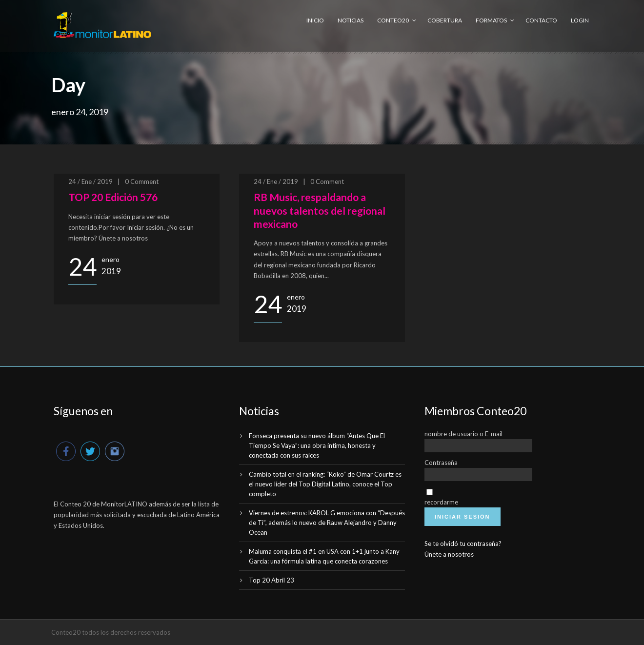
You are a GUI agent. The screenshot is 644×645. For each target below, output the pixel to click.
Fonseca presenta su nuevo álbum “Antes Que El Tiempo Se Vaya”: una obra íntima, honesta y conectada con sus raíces (317, 445)
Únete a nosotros (449, 554)
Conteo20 (393, 20)
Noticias (351, 20)
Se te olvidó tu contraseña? (463, 544)
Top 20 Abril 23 (272, 580)
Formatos (491, 20)
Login (580, 20)
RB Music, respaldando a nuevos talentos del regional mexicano (320, 210)
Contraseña (441, 463)
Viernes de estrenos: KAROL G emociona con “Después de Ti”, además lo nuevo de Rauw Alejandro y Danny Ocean (327, 523)
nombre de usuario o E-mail (463, 434)
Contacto (541, 20)
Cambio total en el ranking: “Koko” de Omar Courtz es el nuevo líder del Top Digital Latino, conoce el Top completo (325, 484)
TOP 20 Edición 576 (113, 197)
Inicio (315, 20)
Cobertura (445, 20)
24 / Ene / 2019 (91, 181)
